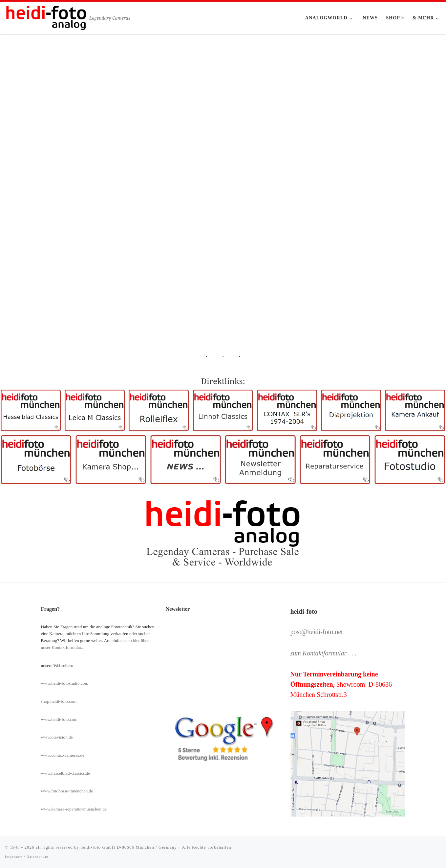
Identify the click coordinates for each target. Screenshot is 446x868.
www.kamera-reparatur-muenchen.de (74, 809)
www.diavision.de (57, 737)
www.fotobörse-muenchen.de (67, 791)
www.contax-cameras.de (63, 755)
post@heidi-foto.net (317, 632)
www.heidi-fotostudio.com (65, 683)
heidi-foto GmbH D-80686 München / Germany (128, 847)
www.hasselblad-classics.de (66, 773)
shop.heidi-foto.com (59, 701)
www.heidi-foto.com (59, 719)
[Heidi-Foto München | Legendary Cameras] (46, 17)
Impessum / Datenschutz (27, 857)
